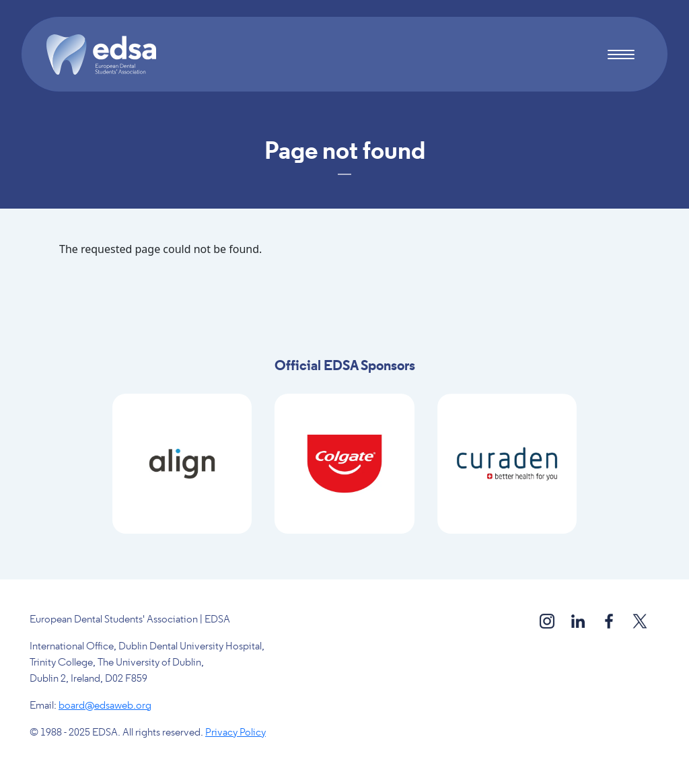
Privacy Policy (235, 733)
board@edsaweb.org (105, 706)
